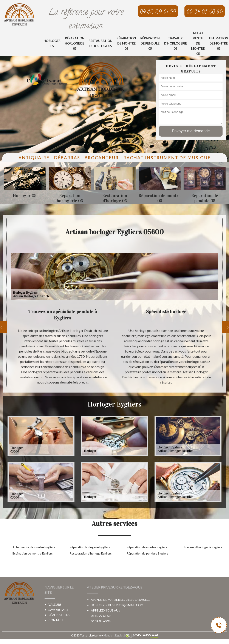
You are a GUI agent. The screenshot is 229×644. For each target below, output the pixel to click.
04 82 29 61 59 (101, 616)
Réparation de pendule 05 (150, 43)
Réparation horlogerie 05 (75, 43)
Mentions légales (114, 635)
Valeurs (55, 605)
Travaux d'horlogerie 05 (175, 43)
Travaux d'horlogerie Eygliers (203, 547)
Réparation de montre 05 (126, 43)
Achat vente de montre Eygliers (34, 547)
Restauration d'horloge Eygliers (91, 553)
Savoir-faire (59, 610)
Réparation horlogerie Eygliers (90, 547)
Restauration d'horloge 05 (101, 43)
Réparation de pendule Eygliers (147, 553)
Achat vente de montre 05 (198, 43)
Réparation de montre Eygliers (147, 547)
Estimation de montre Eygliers (33, 553)
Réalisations (59, 615)
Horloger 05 (52, 43)
